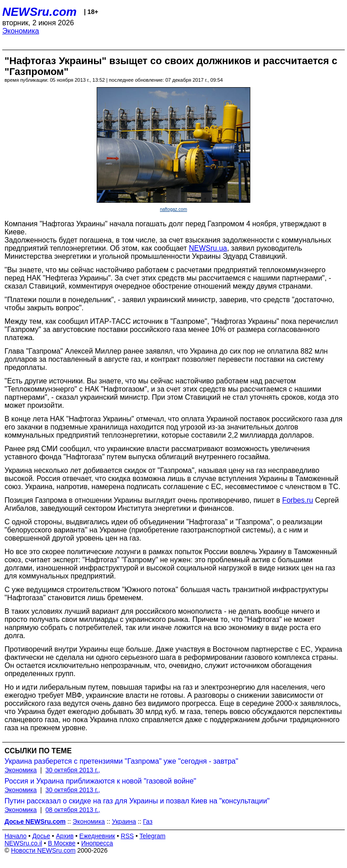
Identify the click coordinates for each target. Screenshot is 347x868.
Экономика (21, 31)
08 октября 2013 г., (73, 810)
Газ (148, 821)
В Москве (62, 843)
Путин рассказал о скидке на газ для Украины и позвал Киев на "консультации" (137, 801)
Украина (124, 821)
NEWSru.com (40, 12)
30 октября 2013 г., (73, 770)
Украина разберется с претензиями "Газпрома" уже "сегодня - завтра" (121, 761)
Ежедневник (97, 836)
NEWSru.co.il (23, 843)
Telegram (153, 836)
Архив (65, 836)
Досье (41, 836)
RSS (127, 836)
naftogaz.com (173, 209)
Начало (16, 836)
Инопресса (97, 843)
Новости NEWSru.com (43, 850)
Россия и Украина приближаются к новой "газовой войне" (100, 781)
